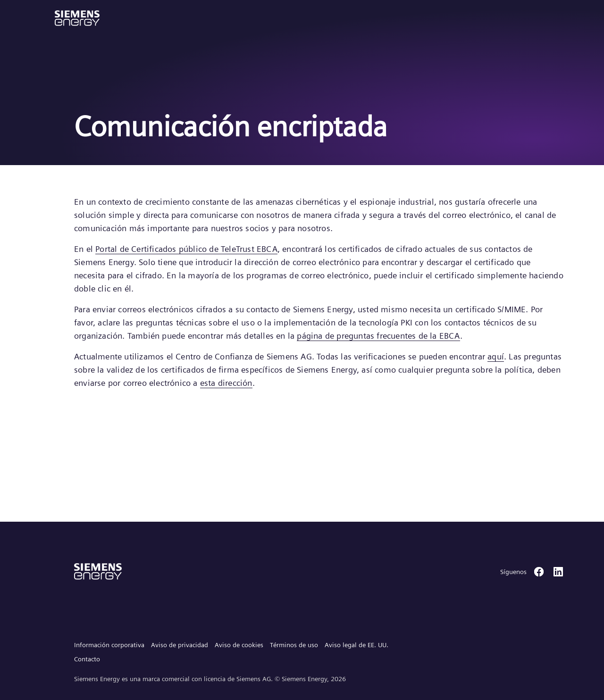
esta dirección (226, 383)
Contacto (87, 659)
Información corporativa (109, 645)
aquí (496, 356)
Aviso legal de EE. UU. (357, 645)
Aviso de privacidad (180, 645)
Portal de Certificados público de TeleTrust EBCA (186, 249)
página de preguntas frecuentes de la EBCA (378, 336)
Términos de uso (294, 645)
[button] (77, 18)
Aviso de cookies (239, 645)
